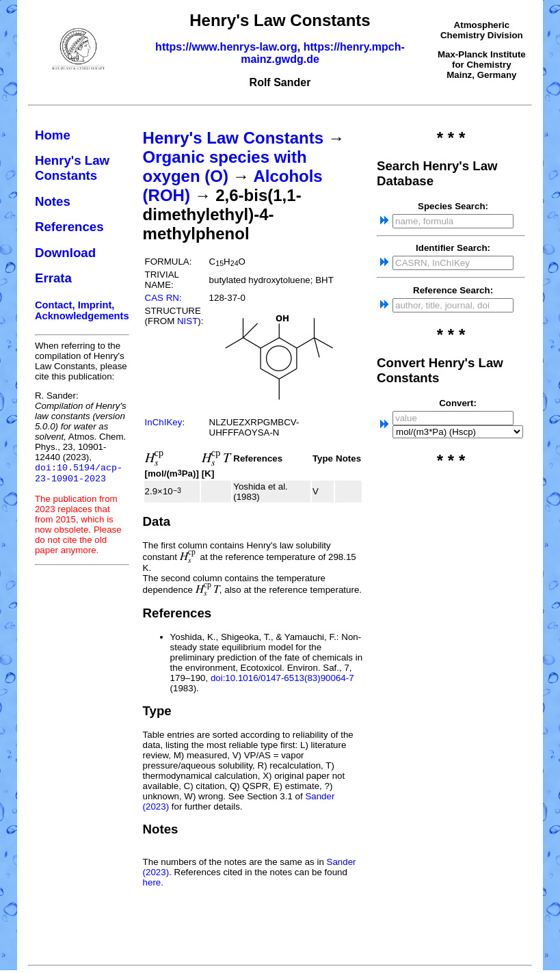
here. (153, 882)
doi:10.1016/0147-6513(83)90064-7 (282, 678)
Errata (53, 278)
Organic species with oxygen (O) (225, 166)
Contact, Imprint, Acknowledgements (82, 310)
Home (53, 135)
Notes (53, 201)
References (69, 227)
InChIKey (164, 422)
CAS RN (162, 298)
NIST (187, 321)
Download (65, 253)
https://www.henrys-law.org (226, 47)
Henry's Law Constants (72, 168)
